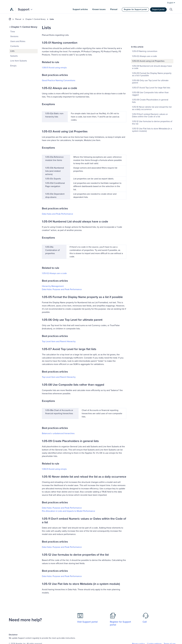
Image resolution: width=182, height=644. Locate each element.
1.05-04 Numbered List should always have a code (152, 47)
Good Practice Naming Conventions (59, 80)
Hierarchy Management (53, 286)
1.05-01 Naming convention (145, 31)
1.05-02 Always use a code (54, 273)
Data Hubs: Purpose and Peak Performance (62, 289)
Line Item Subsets (19, 61)
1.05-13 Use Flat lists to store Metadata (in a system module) (152, 110)
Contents (15, 46)
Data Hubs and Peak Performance (57, 214)
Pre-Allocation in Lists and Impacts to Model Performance (69, 511)
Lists (52, 19)
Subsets (14, 56)
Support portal (158, 9)
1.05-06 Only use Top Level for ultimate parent (150, 62)
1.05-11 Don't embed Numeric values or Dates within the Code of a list (150, 95)
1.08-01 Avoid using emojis (54, 68)
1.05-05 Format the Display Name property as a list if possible (152, 54)
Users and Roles (18, 41)
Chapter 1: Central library (35, 19)
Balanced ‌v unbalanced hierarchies (58, 433)
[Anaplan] (12, 9)
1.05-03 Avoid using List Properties (148, 41)
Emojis (13, 66)
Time (13, 32)
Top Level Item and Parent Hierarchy (59, 341)
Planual (18, 19)
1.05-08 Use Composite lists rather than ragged (150, 74)
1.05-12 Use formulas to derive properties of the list (152, 103)
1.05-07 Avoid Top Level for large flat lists (151, 68)
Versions (14, 36)
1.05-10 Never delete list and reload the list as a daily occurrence (152, 88)
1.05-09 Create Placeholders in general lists (150, 81)
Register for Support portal (135, 9)
